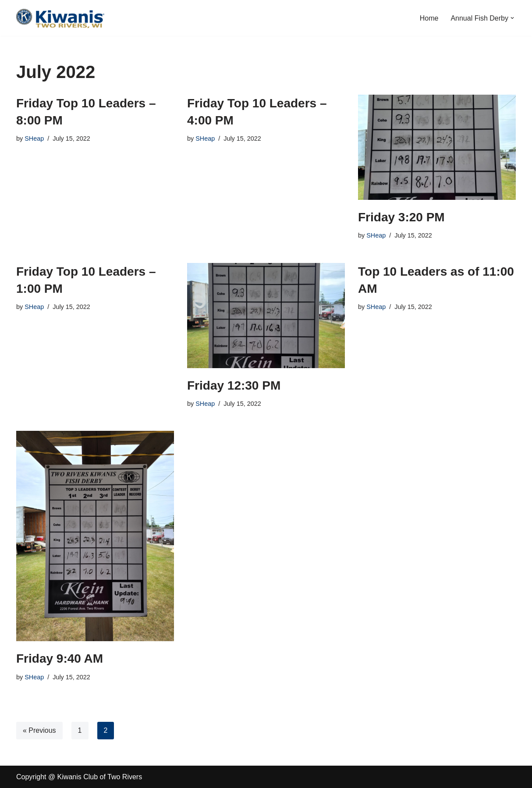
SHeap (34, 138)
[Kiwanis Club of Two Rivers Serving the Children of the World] (60, 18)
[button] (512, 18)
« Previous (39, 730)
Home (429, 18)
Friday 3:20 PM (401, 217)
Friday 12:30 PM (234, 385)
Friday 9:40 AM (60, 658)
